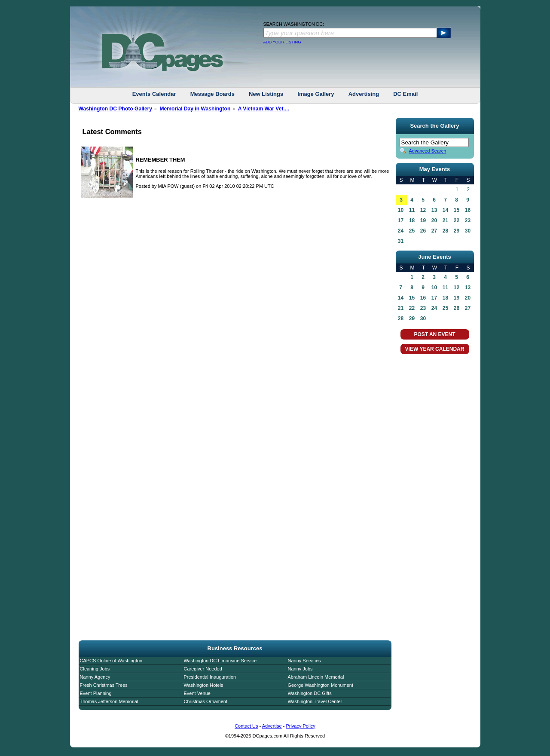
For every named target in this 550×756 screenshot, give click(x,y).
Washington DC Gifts (310, 693)
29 (457, 231)
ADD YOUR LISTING (282, 42)
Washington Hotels (204, 685)
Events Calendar (154, 94)
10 (401, 210)
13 (434, 210)
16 (468, 210)
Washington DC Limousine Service (220, 661)
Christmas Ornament (206, 701)
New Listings (266, 94)
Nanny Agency (95, 677)
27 (434, 231)
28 (445, 231)
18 (412, 220)
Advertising (364, 94)
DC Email (405, 94)
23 (468, 220)
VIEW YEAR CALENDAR (435, 349)
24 (401, 231)
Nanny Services (304, 661)
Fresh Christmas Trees (104, 685)
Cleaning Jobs (95, 669)
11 (412, 210)
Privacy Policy (300, 726)
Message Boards (212, 94)
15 (457, 210)
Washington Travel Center (315, 701)
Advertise (272, 726)
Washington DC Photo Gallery (116, 109)
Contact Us (246, 726)
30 (468, 231)
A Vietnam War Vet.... (264, 109)
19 (423, 220)
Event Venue (197, 693)
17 (401, 220)
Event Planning (96, 693)
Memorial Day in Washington (195, 109)
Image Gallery (316, 94)
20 (434, 220)
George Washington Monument (321, 685)
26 (423, 231)
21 (445, 220)
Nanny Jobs (300, 669)
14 (445, 210)
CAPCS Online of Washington (111, 661)
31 (401, 241)
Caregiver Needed (203, 669)
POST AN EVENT (434, 334)
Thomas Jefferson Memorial (109, 701)
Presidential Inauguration (210, 677)
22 (457, 220)
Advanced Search (428, 151)
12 (423, 210)
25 (412, 231)
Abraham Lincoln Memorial (316, 677)
